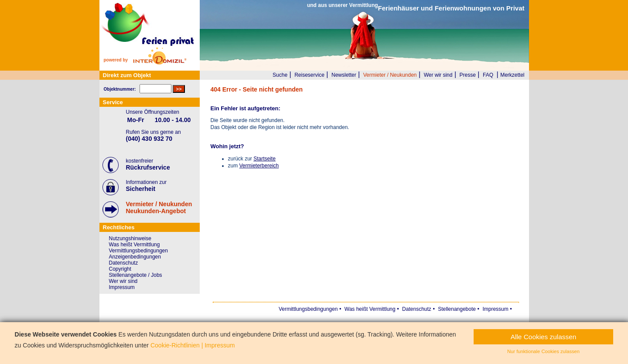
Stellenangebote (457, 309)
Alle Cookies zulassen (544, 337)
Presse (468, 75)
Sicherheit (141, 189)
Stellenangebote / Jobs (136, 275)
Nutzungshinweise (130, 238)
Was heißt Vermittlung (135, 245)
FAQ (488, 75)
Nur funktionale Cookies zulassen (543, 351)
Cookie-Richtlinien (175, 345)
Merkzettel (512, 75)
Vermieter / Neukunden (390, 75)
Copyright (120, 269)
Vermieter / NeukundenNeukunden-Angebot (159, 208)
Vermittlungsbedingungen (138, 251)
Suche (280, 75)
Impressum (122, 287)
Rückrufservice (148, 167)
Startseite (265, 159)
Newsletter (344, 75)
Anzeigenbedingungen (135, 257)
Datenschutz (124, 263)
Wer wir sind (438, 75)
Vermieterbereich (259, 166)
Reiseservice (309, 75)
